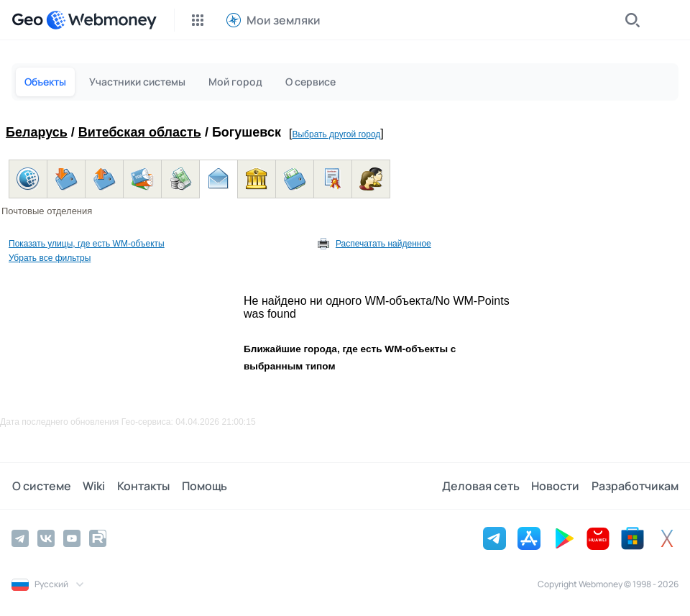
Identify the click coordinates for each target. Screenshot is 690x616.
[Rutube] (98, 538)
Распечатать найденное (383, 244)
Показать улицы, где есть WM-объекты (87, 244)
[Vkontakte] (46, 538)
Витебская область (140, 132)
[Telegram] (20, 538)
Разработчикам (635, 486)
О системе (41, 486)
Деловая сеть (482, 486)
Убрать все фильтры (50, 258)
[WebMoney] (101, 20)
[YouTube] (72, 538)
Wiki (93, 486)
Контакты (142, 486)
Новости (556, 486)
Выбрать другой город (336, 134)
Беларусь (37, 132)
